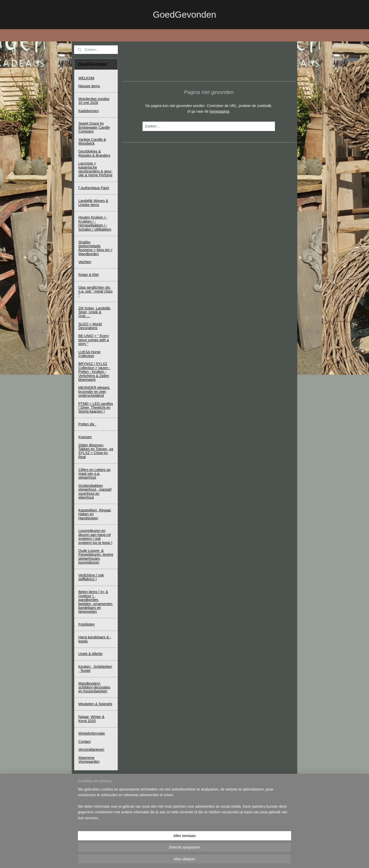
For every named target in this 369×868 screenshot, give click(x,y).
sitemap (170, 859)
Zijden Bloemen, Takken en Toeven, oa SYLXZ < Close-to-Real (96, 451)
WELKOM (86, 78)
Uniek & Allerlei (90, 654)
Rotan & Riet (89, 275)
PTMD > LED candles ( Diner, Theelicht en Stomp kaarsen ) (96, 408)
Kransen (85, 437)
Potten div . (87, 424)
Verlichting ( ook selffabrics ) (91, 577)
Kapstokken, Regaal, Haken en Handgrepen (95, 514)
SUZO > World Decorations (90, 326)
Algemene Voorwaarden (89, 760)
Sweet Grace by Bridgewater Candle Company (94, 127)
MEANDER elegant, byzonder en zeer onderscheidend (94, 392)
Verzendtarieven (91, 749)
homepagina (219, 111)
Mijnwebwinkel (236, 859)
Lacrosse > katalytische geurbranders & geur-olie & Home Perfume (95, 169)
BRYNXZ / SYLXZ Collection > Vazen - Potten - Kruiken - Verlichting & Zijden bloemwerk (94, 372)
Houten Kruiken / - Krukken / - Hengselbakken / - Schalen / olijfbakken (95, 223)
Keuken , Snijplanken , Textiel (95, 668)
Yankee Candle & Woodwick (92, 141)
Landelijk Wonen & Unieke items (93, 203)
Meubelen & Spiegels (95, 704)
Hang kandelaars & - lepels (95, 639)
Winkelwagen (93, 813)
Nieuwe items (89, 86)
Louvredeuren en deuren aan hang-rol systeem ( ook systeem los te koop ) (95, 537)
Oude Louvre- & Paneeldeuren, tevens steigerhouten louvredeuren (96, 556)
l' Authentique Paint (94, 188)
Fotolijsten (87, 624)
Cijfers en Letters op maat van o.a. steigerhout (94, 474)
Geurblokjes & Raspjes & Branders (94, 153)
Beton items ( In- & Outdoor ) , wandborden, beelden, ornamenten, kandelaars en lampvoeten (96, 602)
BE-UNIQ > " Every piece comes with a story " (94, 340)
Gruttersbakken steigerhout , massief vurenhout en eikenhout (95, 491)
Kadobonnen (89, 111)
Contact (85, 742)
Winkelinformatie (92, 733)
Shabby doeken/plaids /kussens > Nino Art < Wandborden (95, 248)
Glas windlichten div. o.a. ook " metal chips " (95, 291)
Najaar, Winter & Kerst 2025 (91, 719)
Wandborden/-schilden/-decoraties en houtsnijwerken (94, 687)
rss (179, 859)
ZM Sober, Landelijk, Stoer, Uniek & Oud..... (95, 312)
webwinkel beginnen (196, 859)
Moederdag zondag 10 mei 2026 (94, 101)
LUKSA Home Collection (89, 354)
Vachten (85, 262)
